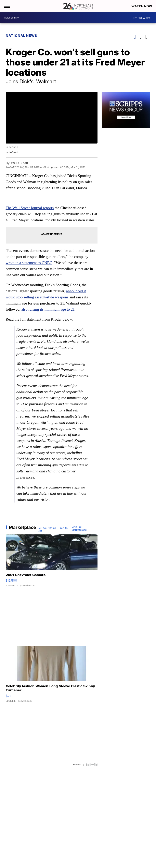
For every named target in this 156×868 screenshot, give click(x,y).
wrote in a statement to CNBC (29, 263)
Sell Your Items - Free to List (53, 530)
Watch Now (142, 6)
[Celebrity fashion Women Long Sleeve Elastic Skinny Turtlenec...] (52, 676)
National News (21, 36)
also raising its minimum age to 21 (48, 309)
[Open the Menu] (7, 6)
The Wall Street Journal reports (30, 208)
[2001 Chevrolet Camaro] (52, 563)
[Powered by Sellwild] (92, 765)
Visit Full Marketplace (79, 529)
